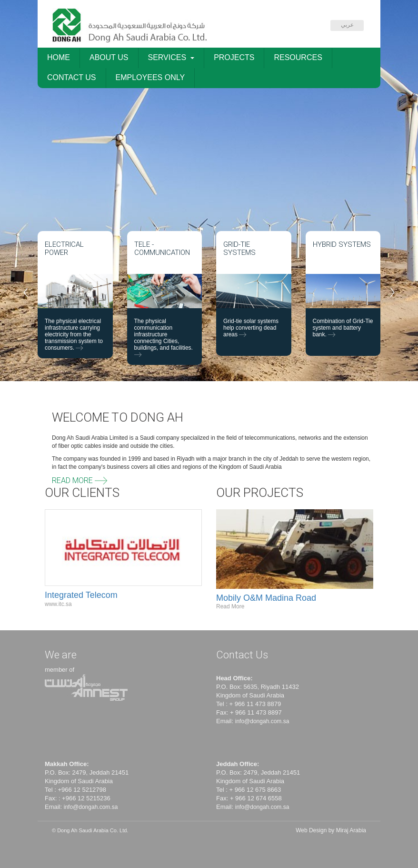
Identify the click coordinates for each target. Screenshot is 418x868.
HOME (59, 57)
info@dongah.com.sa (262, 721)
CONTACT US (72, 77)
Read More (80, 480)
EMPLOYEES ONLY (150, 77)
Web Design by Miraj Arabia (331, 830)
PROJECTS (234, 57)
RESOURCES (298, 57)
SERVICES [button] (171, 57)
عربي (347, 25)
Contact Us (242, 655)
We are (61, 655)
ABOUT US (109, 57)
